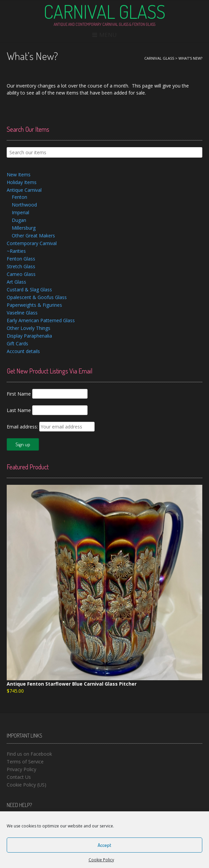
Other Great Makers (33, 236)
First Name (19, 394)
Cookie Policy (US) (27, 785)
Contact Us (19, 777)
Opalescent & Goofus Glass (37, 297)
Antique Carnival (24, 190)
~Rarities (16, 251)
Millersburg (24, 228)
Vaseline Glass (22, 313)
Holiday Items (22, 182)
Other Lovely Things (29, 328)
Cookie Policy (101, 860)
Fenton (19, 197)
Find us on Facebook (29, 754)
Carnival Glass (104, 11)
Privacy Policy (21, 769)
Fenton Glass (21, 259)
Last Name (19, 410)
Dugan (19, 220)
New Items (19, 175)
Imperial (20, 212)
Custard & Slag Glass (29, 290)
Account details (23, 351)
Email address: (23, 427)
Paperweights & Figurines (34, 305)
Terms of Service (25, 762)
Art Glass (16, 282)
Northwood (24, 205)
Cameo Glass (21, 274)
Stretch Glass (21, 266)
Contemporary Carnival (32, 243)
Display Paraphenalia (29, 336)
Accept (104, 845)
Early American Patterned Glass (41, 320)
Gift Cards (17, 343)
